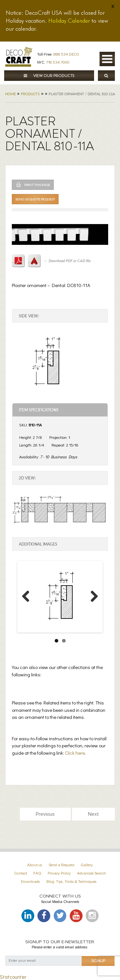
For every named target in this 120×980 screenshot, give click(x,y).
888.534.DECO (66, 54)
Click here (75, 753)
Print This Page (37, 185)
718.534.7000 (58, 62)
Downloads (30, 882)
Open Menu (107, 59)
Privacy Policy (59, 873)
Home (10, 94)
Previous (28, 603)
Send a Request (61, 865)
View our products (49, 76)
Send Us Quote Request (35, 199)
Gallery (87, 865)
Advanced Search (92, 873)
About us (35, 865)
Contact (20, 873)
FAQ (37, 873)
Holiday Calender (69, 21)
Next (93, 603)
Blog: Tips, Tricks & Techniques (72, 882)
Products (30, 94)
